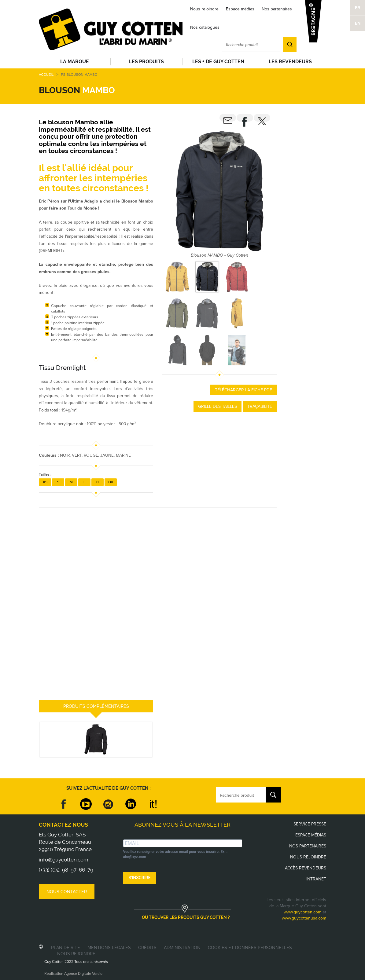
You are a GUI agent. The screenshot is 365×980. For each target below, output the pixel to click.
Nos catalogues (205, 27)
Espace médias (240, 9)
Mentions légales (109, 948)
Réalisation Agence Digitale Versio (73, 974)
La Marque (75, 62)
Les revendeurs (290, 62)
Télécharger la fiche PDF (243, 390)
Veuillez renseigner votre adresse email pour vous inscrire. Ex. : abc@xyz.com (175, 854)
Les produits (146, 62)
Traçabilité (260, 406)
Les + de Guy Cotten (218, 62)
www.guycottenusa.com (304, 918)
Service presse (310, 824)
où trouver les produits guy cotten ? (186, 917)
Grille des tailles (218, 406)
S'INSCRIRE (140, 878)
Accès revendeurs (306, 868)
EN (358, 23)
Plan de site (66, 948)
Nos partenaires (277, 9)
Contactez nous (63, 825)
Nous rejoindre (204, 9)
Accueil (46, 75)
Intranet (316, 879)
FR (358, 8)
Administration (182, 948)
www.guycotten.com (302, 912)
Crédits (147, 948)
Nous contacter (67, 892)
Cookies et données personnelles (250, 948)
